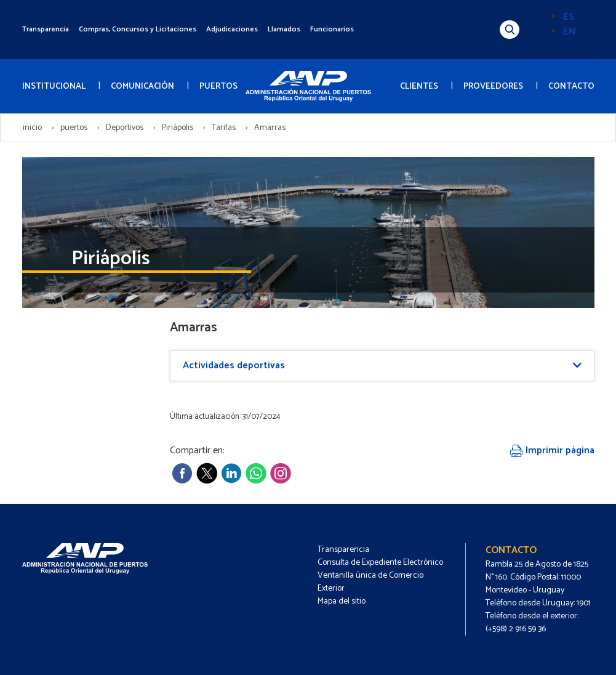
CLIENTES (419, 87)
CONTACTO (571, 87)
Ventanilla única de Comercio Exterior (370, 582)
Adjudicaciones (232, 29)
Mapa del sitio (342, 601)
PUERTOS (218, 87)
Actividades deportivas (234, 366)
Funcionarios (332, 29)
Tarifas (224, 128)
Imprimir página (552, 451)
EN (569, 32)
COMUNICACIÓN (142, 87)
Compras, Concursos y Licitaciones (138, 29)
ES (569, 17)
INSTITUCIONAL (54, 87)
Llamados (284, 29)
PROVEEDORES (493, 87)
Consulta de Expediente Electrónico (380, 563)
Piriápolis (178, 128)
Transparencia (46, 29)
